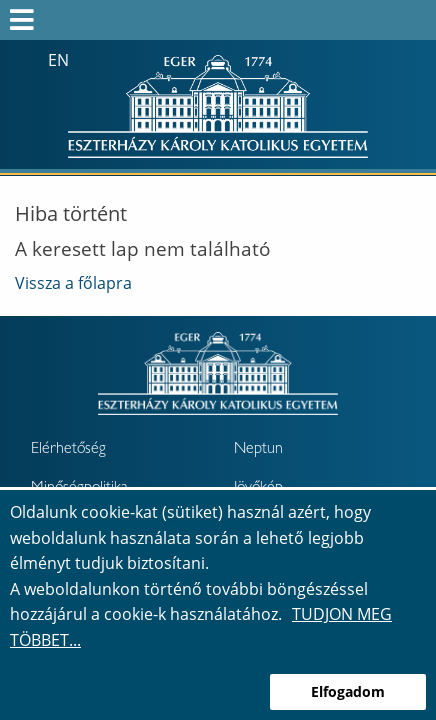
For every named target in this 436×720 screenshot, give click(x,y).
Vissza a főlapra (73, 283)
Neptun (258, 450)
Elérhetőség (68, 450)
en (58, 60)
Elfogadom (348, 691)
